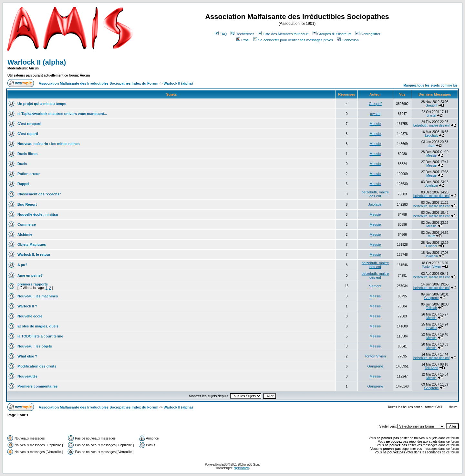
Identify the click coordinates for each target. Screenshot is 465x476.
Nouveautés (27, 376)
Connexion (348, 40)
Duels (22, 164)
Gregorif (375, 104)
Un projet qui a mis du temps (42, 104)
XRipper (431, 246)
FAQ (221, 34)
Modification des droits (37, 366)
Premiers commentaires (38, 386)
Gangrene (431, 298)
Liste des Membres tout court (283, 34)
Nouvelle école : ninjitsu (38, 214)
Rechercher (242, 34)
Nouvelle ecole (30, 316)
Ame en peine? (30, 275)
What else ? (27, 356)
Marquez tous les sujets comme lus (430, 85)
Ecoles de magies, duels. (38, 326)
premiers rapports (33, 284)
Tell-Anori (431, 368)
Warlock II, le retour (34, 254)
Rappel (23, 184)
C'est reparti (28, 134)
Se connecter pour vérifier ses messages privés (293, 40)
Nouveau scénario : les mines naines (49, 144)
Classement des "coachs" (39, 194)
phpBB (223, 465)
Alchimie (25, 234)
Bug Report (27, 204)
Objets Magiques (32, 244)
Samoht (375, 286)
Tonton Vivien (431, 267)
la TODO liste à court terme (40, 336)
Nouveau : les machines (38, 296)
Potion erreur (29, 174)
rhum (432, 145)
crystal (375, 114)
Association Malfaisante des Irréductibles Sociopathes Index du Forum (98, 83)
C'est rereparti (29, 124)
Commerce (27, 224)
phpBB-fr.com (241, 468)
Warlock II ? (27, 306)
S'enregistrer (368, 34)
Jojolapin (431, 186)
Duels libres (27, 154)
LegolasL (431, 135)
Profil (243, 40)
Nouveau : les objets (35, 346)
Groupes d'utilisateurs (332, 34)
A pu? (22, 265)
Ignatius (432, 328)
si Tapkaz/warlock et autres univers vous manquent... (62, 114)
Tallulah (431, 308)
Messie (375, 124)
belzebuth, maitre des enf (431, 125)
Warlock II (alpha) (37, 62)
